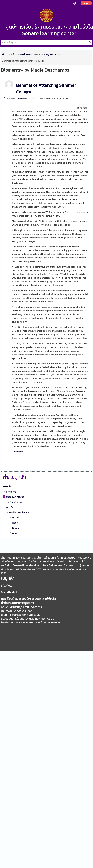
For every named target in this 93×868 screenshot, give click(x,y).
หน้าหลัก (7, 486)
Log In (86, 3)
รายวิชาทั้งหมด (14, 502)
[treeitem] (47, 486)
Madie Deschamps (19, 99)
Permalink (17, 452)
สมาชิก (12, 54)
